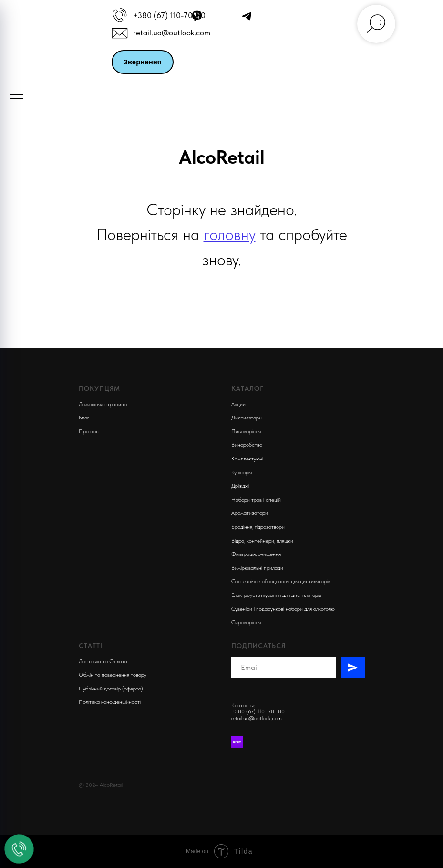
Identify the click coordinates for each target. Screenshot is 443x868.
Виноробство (247, 445)
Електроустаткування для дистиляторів (276, 595)
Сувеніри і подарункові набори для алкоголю (283, 609)
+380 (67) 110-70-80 (169, 15)
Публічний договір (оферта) (111, 689)
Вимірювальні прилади (257, 568)
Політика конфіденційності (110, 702)
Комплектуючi (247, 459)
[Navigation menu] (16, 95)
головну (230, 234)
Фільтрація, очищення (256, 554)
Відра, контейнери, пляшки (262, 541)
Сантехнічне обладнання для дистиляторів (281, 581)
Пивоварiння (246, 431)
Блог (84, 418)
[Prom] (237, 742)
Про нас (89, 431)
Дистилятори (247, 418)
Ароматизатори (250, 513)
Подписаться (258, 646)
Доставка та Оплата (103, 661)
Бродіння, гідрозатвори (258, 527)
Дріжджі (240, 486)
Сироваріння (246, 622)
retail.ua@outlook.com (172, 32)
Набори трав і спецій (256, 500)
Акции (238, 404)
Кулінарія (242, 472)
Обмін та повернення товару (113, 675)
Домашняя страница (103, 404)
